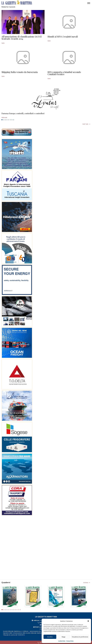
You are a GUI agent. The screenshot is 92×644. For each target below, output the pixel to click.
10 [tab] (17, 610)
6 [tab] (10, 120)
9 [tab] (15, 610)
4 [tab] (7, 120)
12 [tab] (20, 610)
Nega (64, 637)
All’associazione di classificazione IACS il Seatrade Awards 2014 (22, 38)
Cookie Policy (62, 641)
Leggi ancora (46, 115)
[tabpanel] (46, 115)
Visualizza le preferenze (80, 637)
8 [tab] (14, 120)
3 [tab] (5, 120)
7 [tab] (12, 120)
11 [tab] (19, 610)
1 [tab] (2, 120)
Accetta (50, 637)
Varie (3, 43)
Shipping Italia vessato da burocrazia (20, 72)
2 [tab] (4, 120)
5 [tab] (9, 120)
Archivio (86, 583)
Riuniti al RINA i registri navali (63, 37)
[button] (88, 621)
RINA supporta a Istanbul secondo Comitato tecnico (64, 73)
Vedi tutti (85, 124)
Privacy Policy (70, 641)
